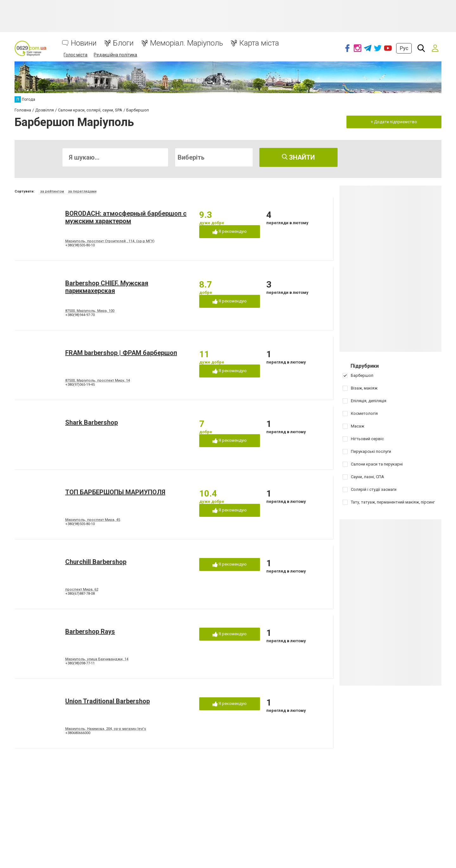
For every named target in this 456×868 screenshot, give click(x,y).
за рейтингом (52, 191)
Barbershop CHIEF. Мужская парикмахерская (107, 287)
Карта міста (259, 43)
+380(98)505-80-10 (80, 245)
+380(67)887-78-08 (80, 594)
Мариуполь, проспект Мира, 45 (93, 520)
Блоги (123, 43)
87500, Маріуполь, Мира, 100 (90, 311)
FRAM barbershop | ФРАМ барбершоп (121, 353)
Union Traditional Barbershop (108, 701)
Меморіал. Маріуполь (187, 43)
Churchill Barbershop (96, 562)
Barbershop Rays (90, 631)
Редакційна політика (115, 55)
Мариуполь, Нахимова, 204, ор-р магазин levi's (106, 729)
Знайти (298, 157)
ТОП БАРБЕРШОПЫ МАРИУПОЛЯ (115, 492)
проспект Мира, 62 (82, 589)
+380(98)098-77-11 (80, 663)
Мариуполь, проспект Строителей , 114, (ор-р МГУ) (110, 241)
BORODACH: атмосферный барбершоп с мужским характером (126, 217)
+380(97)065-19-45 (80, 385)
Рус (404, 48)
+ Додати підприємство (394, 122)
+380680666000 (78, 733)
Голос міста (76, 55)
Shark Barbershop (92, 422)
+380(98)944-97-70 (80, 315)
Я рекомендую (230, 232)
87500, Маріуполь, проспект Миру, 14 (98, 380)
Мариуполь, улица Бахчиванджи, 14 (97, 659)
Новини (84, 43)
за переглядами (82, 191)
